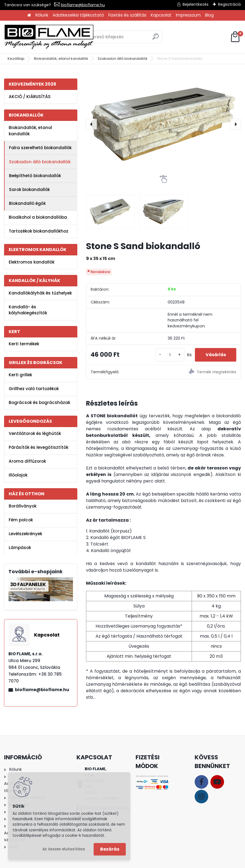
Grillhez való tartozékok (34, 389)
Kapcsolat (161, 15)
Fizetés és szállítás (127, 15)
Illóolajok (18, 475)
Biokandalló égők (27, 203)
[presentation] (91, 124)
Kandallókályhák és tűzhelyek (40, 293)
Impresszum (188, 15)
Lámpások (20, 548)
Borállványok (23, 506)
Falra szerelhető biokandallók (40, 148)
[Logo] (49, 37)
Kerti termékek (24, 344)
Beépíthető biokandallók (35, 176)
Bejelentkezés (196, 4)
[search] (156, 39)
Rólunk (42, 15)
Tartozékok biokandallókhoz (39, 231)
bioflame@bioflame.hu (83, 5)
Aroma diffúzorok (27, 461)
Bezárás (110, 849)
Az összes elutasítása (64, 849)
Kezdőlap (16, 59)
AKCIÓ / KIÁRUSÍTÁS (30, 97)
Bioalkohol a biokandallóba (38, 217)
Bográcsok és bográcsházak (39, 402)
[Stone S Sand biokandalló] (163, 124)
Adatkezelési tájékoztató (78, 15)
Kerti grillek (20, 375)
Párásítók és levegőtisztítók (39, 447)
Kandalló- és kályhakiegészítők (28, 310)
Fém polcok (21, 520)
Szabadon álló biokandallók (123, 59)
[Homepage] (29, 15)
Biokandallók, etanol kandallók (61, 59)
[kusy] (168, 355)
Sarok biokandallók (29, 189)
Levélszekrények (25, 534)
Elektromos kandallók (32, 262)
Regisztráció (229, 4)
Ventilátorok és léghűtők (35, 433)
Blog (209, 15)
